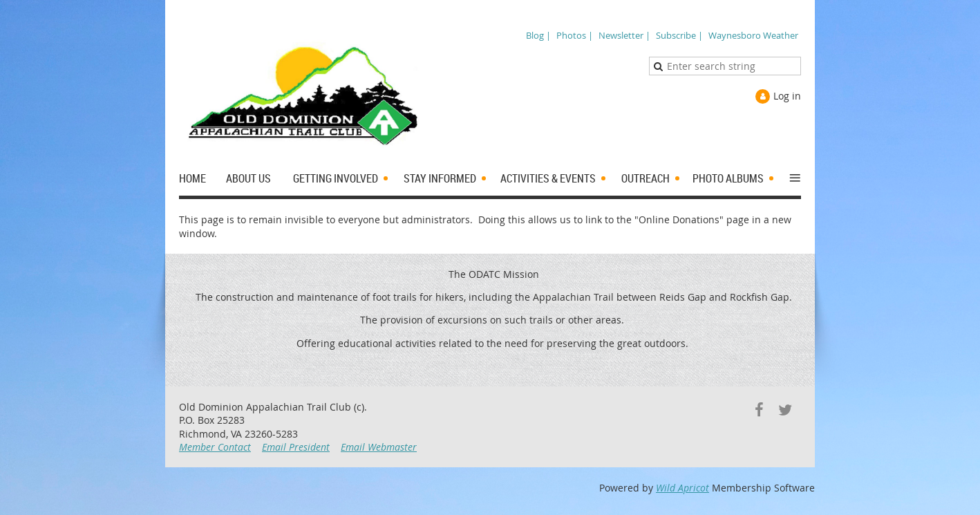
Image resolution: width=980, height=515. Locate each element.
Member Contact (215, 447)
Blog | (538, 35)
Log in (787, 96)
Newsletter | (624, 35)
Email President (296, 447)
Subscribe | (679, 35)
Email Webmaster (379, 447)
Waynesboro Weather (753, 35)
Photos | (575, 35)
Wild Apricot (682, 488)
